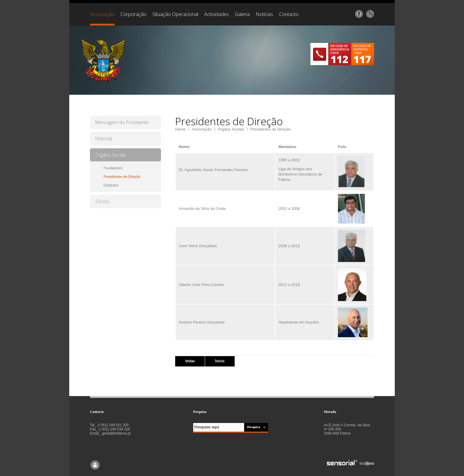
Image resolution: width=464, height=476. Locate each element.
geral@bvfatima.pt (116, 433)
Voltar (190, 361)
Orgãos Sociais (231, 129)
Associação (202, 129)
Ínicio (220, 361)
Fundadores (113, 168)
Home (180, 129)
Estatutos (111, 185)
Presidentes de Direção (122, 177)
